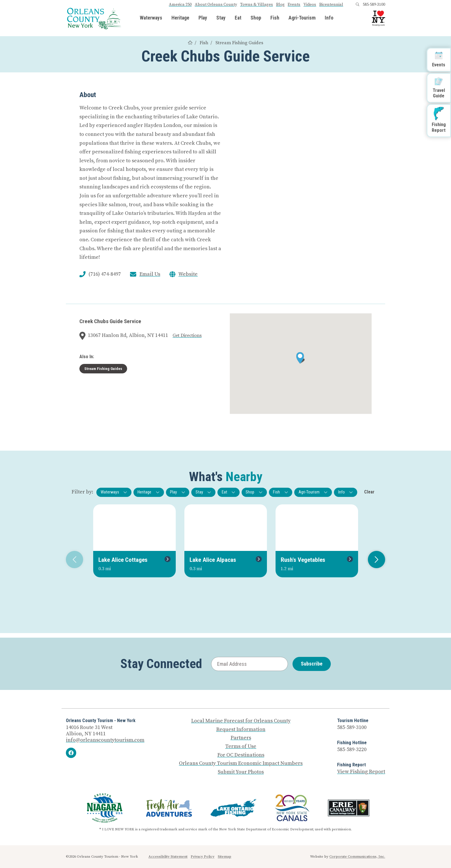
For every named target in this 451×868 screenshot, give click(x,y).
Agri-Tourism (302, 18)
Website (188, 274)
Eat (238, 18)
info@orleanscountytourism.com (105, 740)
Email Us (150, 274)
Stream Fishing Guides (239, 43)
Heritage (180, 18)
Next (374, 560)
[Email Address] (250, 664)
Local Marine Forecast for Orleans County (241, 721)
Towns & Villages (257, 5)
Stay (221, 18)
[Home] (190, 43)
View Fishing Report (361, 772)
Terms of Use (241, 747)
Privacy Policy (203, 857)
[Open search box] (358, 5)
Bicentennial (331, 5)
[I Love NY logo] (379, 19)
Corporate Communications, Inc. (357, 857)
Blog (280, 5)
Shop (256, 18)
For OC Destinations (241, 755)
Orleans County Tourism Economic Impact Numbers (241, 763)
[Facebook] (71, 753)
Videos (310, 5)
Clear (369, 492)
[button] (301, 358)
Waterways (151, 18)
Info (329, 18)
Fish (275, 18)
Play (203, 18)
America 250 (180, 5)
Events (294, 5)
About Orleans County (216, 5)
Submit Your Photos (241, 772)
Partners (241, 738)
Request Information (241, 730)
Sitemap (224, 857)
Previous (72, 560)
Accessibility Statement (168, 857)
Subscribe (312, 664)
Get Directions (187, 335)
